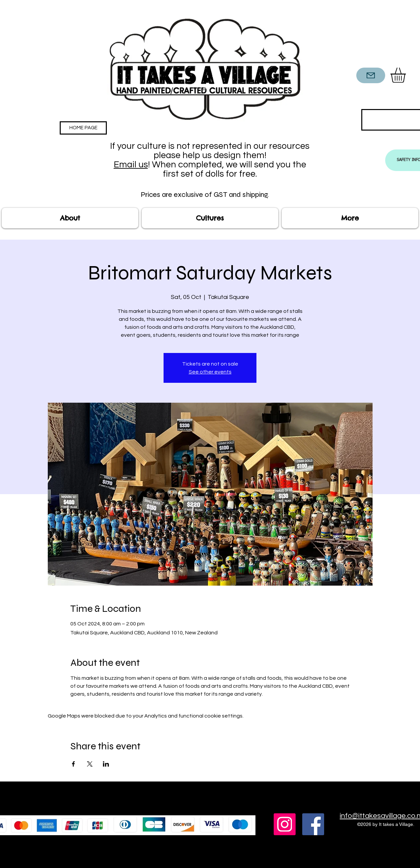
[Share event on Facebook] (73, 764)
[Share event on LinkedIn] (106, 764)
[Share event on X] (90, 764)
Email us (131, 165)
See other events (210, 372)
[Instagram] (285, 824)
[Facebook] (313, 824)
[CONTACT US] (371, 75)
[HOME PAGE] (83, 128)
